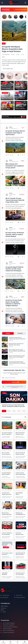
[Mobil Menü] (2, 3)
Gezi (4, 44)
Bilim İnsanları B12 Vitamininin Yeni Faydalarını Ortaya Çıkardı (15, 166)
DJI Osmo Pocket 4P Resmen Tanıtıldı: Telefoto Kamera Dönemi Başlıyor (15, 234)
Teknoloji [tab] (20, 333)
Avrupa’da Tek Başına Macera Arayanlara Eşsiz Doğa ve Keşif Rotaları (12, 49)
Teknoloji (5, 93)
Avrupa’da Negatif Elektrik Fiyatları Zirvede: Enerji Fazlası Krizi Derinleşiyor (14, 269)
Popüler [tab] (8, 333)
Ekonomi (22, 263)
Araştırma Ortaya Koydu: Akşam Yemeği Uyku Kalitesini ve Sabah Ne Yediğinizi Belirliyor (14, 303)
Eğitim (18, 93)
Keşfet (3, 612)
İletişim (2, 610)
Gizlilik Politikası (4, 606)
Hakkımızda (3, 608)
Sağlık (18, 83)
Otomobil (5, 83)
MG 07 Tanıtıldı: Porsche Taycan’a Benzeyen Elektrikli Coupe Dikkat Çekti (15, 200)
